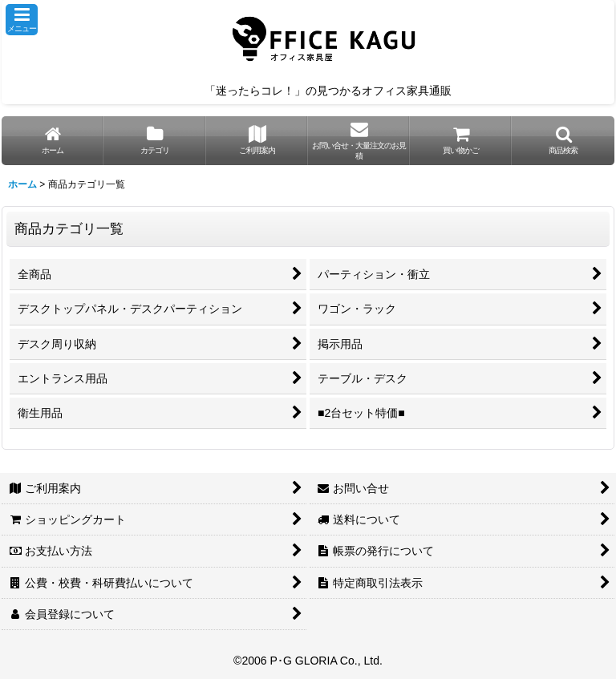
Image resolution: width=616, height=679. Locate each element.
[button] (22, 20)
